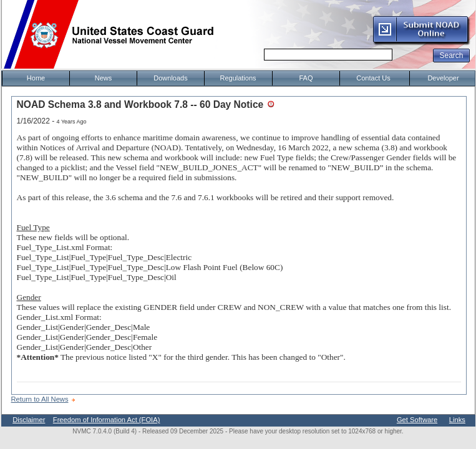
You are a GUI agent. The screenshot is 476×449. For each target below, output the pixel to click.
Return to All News (40, 399)
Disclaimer (29, 420)
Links (457, 420)
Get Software (417, 420)
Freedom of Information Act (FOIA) (107, 420)
